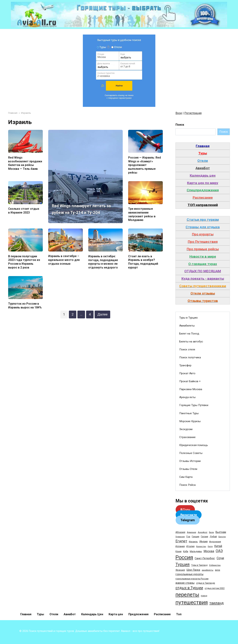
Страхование (187, 437)
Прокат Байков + (190, 381)
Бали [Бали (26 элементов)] (211, 532)
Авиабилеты (187, 326)
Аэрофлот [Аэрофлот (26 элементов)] (203, 532)
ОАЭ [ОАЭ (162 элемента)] (219, 551)
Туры (40, 614)
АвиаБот (70, 614)
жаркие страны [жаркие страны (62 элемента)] (185, 583)
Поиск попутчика (190, 357)
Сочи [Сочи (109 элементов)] (220, 558)
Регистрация (193, 113)
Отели (54, 614)
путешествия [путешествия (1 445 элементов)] (192, 602)
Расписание (162, 614)
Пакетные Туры (189, 413)
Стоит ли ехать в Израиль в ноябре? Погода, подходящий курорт (143, 262)
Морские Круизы (190, 421)
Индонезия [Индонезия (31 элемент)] (215, 542)
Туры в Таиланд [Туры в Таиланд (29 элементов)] (199, 565)
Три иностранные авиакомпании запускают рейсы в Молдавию (142, 214)
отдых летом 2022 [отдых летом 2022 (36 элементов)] (215, 588)
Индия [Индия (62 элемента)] (203, 541)
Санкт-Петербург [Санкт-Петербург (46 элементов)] (205, 558)
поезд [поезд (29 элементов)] (204, 596)
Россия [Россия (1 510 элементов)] (184, 557)
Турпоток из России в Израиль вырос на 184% (25, 306)
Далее (102, 314)
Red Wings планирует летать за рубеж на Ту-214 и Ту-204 (79, 205)
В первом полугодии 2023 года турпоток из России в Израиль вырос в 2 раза (24, 262)
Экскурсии (186, 429)
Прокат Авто (187, 373)
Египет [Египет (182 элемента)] (181, 541)
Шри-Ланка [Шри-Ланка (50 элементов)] (193, 570)
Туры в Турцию (189, 318)
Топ (179, 614)
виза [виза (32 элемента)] (218, 570)
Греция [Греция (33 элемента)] (195, 537)
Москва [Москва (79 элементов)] (209, 551)
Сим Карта (186, 477)
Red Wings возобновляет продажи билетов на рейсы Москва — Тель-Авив (25, 163)
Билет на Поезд (189, 334)
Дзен (185, 510)
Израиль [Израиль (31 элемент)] (193, 542)
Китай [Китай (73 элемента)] (218, 546)
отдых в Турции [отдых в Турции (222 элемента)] (189, 588)
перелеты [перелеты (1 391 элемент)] (187, 595)
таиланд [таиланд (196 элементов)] (217, 603)
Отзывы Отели (188, 469)
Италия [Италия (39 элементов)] (190, 546)
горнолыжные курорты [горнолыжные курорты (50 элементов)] (189, 574)
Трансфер (185, 365)
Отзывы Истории (190, 461)
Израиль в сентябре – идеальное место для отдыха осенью (64, 260)
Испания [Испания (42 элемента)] (180, 546)
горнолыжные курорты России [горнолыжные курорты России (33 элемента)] (192, 579)
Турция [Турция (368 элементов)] (183, 565)
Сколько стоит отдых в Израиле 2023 (24, 211)
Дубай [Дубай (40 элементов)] (213, 537)
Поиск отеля (187, 349)
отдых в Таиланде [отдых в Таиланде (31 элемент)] (206, 583)
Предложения (138, 614)
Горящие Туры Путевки (194, 405)
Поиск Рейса (187, 485)
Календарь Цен (92, 614)
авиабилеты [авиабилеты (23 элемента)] (208, 570)
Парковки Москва (191, 389)
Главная (26, 614)
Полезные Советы (191, 453)
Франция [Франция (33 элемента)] (180, 570)
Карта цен (116, 614)
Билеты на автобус (191, 342)
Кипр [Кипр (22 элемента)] (210, 546)
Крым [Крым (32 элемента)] (178, 551)
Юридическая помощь (194, 445)
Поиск (180, 125)
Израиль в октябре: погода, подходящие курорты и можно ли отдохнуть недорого (103, 262)
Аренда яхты (187, 397)
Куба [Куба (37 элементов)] (186, 551)
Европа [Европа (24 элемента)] (222, 537)
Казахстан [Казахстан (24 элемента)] (201, 546)
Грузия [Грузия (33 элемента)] (204, 537)
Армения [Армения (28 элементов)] (192, 532)
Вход (179, 113)
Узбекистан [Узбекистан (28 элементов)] (215, 565)
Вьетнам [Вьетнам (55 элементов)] (221, 532)
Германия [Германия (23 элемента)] (180, 537)
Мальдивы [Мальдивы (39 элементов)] (196, 551)
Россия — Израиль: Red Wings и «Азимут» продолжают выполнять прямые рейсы (144, 165)
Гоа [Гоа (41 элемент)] (188, 537)
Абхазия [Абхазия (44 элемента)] (180, 532)
